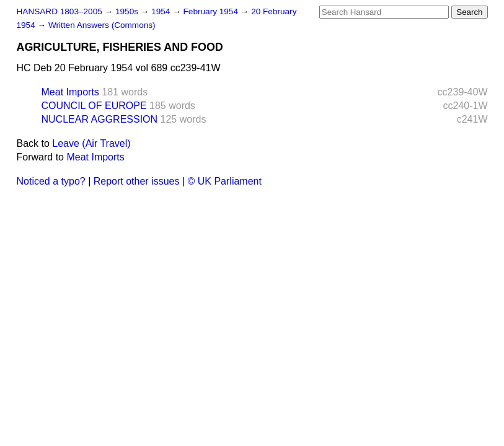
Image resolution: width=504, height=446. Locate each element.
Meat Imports (70, 92)
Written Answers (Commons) (102, 25)
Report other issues (137, 181)
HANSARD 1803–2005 (60, 11)
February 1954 (212, 11)
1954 (162, 11)
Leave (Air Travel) (91, 143)
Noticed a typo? (51, 181)
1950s (128, 11)
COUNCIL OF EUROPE (94, 106)
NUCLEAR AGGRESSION (100, 119)
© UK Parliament (225, 181)
